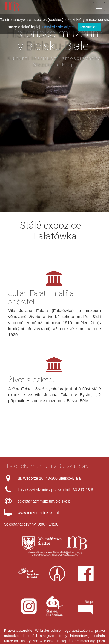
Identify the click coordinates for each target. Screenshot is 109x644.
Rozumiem (89, 27)
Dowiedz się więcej (58, 27)
